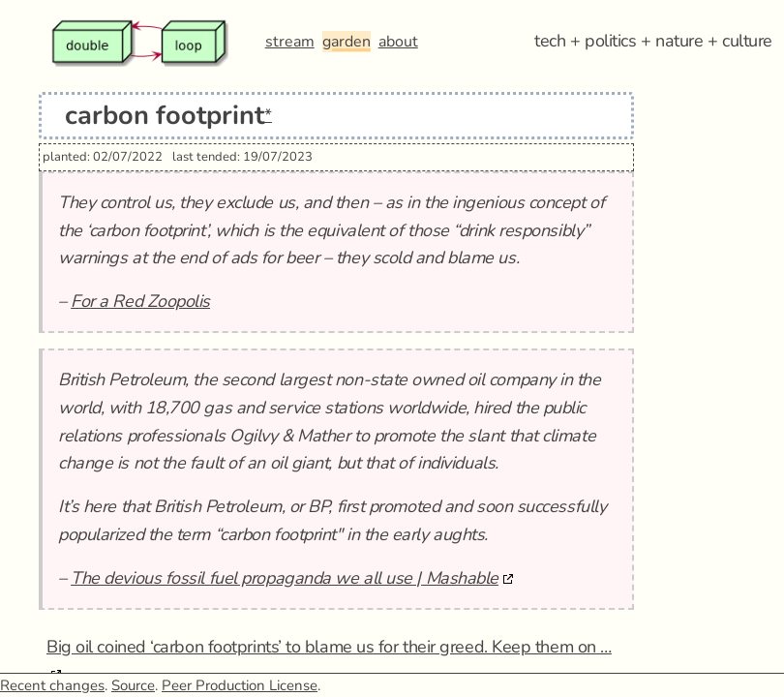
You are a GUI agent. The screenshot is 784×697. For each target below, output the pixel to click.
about (398, 42)
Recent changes (52, 685)
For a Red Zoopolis (140, 301)
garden (347, 42)
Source (133, 685)
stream (290, 42)
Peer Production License (240, 685)
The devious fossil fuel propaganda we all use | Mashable (285, 578)
